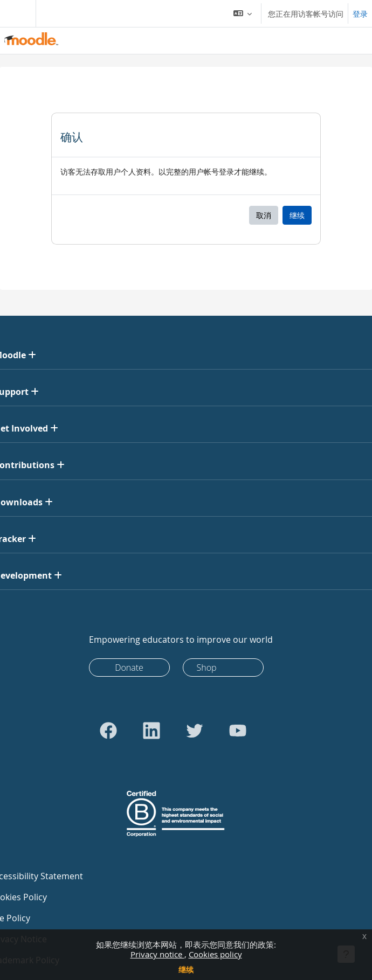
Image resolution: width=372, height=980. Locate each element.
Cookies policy (215, 954)
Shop (207, 668)
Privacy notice (157, 954)
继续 (186, 969)
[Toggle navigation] (16, 13)
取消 (264, 215)
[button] (243, 13)
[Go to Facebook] (108, 731)
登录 (360, 14)
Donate (129, 668)
